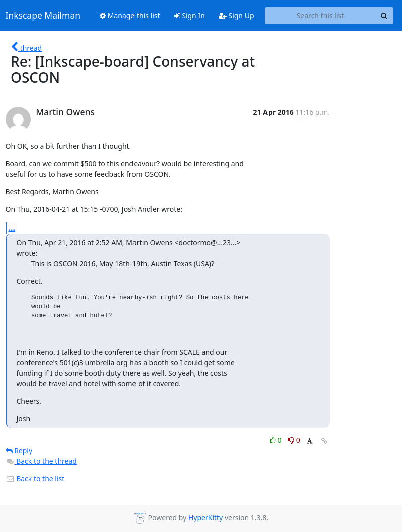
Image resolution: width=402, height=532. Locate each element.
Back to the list (35, 478)
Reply (19, 450)
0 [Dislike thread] (294, 440)
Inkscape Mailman (43, 16)
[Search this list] (320, 16)
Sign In (189, 15)
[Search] (384, 16)
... (12, 228)
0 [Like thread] (276, 440)
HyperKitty (206, 518)
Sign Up (237, 15)
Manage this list (130, 15)
